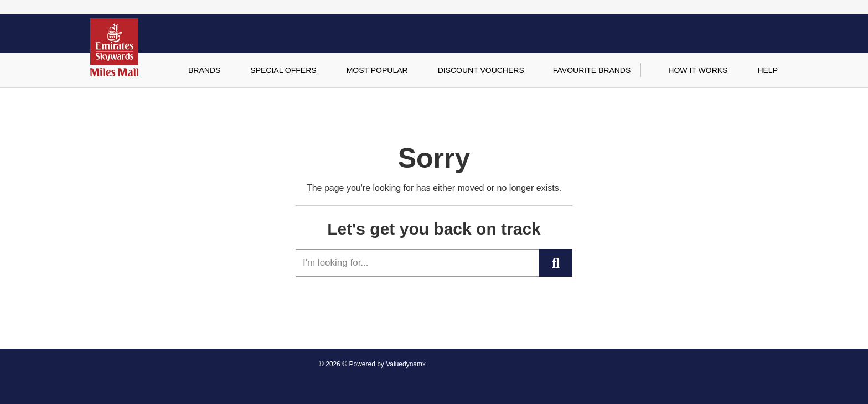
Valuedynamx (406, 364)
